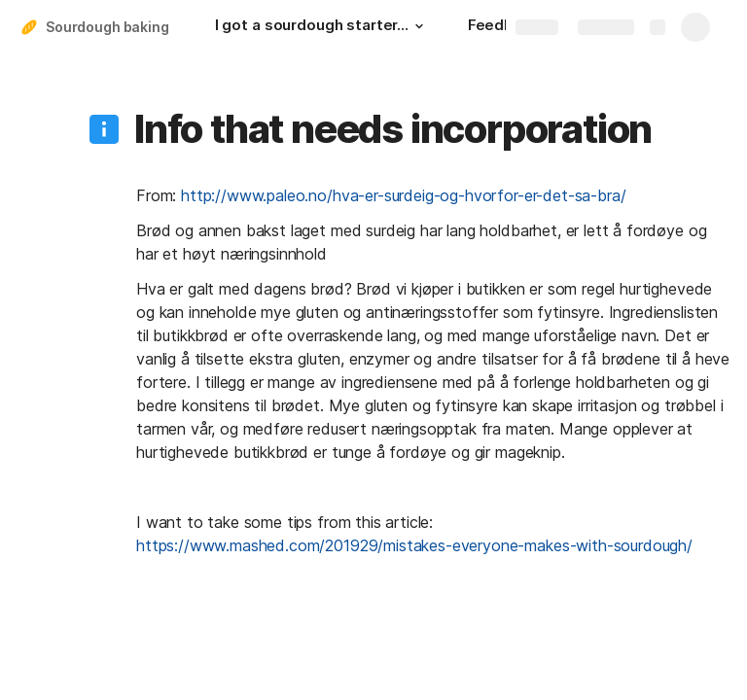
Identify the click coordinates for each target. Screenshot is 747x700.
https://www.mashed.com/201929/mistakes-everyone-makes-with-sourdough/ (414, 545)
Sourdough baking (107, 27)
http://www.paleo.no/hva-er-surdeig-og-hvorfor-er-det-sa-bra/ (403, 195)
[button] (419, 26)
